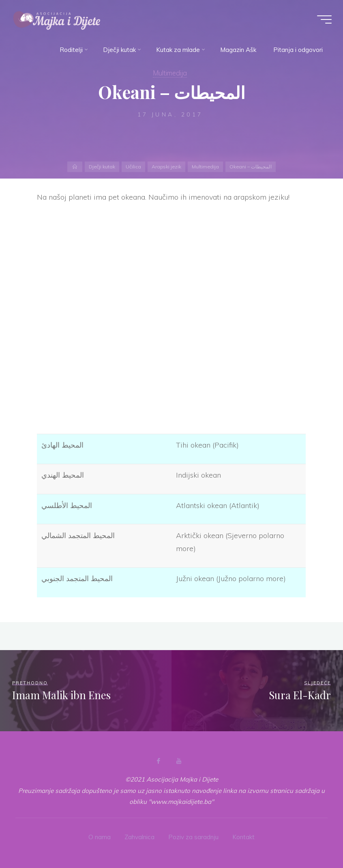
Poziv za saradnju (193, 837)
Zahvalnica (139, 837)
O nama (100, 837)
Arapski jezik (166, 167)
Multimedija (170, 73)
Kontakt (243, 837)
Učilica (133, 167)
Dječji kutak (102, 167)
